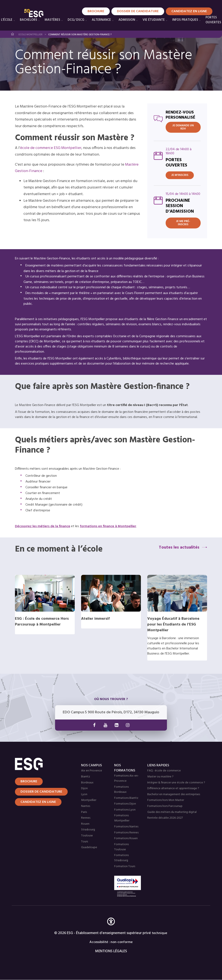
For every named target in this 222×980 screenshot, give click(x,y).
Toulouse (87, 836)
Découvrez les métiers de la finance (43, 526)
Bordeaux (87, 783)
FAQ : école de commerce (164, 771)
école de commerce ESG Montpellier (51, 148)
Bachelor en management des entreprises (174, 794)
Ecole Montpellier (31, 35)
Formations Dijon (125, 804)
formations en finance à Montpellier (108, 526)
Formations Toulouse (121, 847)
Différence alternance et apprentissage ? (173, 788)
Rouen (85, 824)
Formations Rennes (126, 833)
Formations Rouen (126, 838)
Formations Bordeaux (121, 789)
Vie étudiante (154, 20)
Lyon (84, 794)
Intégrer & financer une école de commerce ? (176, 783)
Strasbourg (88, 830)
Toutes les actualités (179, 547)
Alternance (101, 20)
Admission (127, 20)
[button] (111, 928)
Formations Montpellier (122, 818)
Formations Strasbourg (121, 858)
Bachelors (28, 20)
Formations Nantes (126, 827)
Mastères (52, 20)
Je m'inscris (180, 175)
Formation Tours (125, 866)
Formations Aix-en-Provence (126, 778)
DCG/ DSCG (76, 20)
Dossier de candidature (41, 792)
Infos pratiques (185, 20)
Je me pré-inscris (183, 223)
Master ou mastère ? (160, 777)
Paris (84, 812)
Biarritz (86, 777)
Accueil (13, 34)
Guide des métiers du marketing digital (172, 812)
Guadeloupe (89, 847)
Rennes (86, 818)
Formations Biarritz (126, 798)
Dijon (84, 788)
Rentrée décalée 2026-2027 (165, 818)
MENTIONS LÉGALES (111, 951)
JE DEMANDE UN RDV (183, 127)
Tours (85, 842)
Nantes (86, 806)
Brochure (29, 781)
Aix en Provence (92, 771)
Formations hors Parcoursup (165, 806)
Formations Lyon (125, 810)
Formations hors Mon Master (166, 800)
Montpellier (89, 800)
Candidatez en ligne (38, 802)
